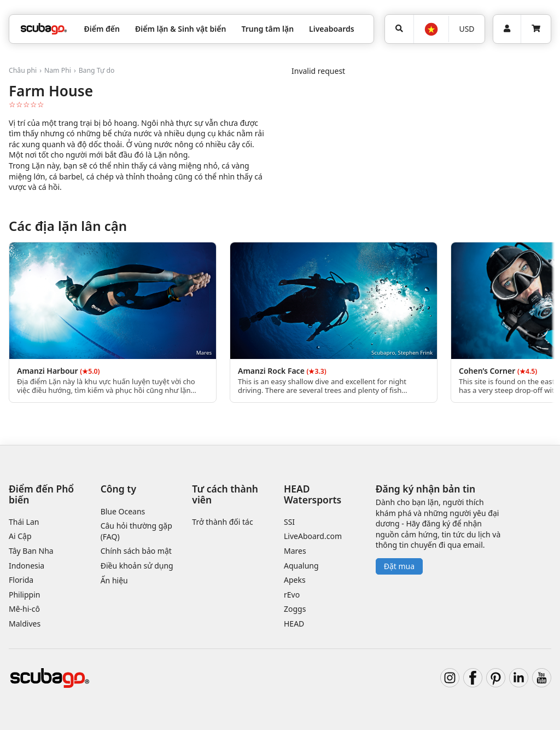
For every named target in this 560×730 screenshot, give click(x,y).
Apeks (295, 580)
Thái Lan (24, 522)
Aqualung (301, 566)
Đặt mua (399, 566)
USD (466, 29)
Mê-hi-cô (24, 609)
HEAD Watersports (313, 494)
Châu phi (23, 70)
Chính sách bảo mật (136, 551)
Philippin (24, 595)
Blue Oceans (123, 511)
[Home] (44, 29)
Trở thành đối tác (222, 522)
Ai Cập (20, 536)
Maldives (25, 624)
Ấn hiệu (114, 580)
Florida (21, 580)
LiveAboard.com (313, 536)
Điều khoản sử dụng (137, 566)
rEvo (292, 595)
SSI (289, 522)
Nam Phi (58, 70)
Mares (295, 551)
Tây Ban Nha (31, 551)
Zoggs (295, 609)
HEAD (294, 624)
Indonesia (27, 566)
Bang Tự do (97, 70)
